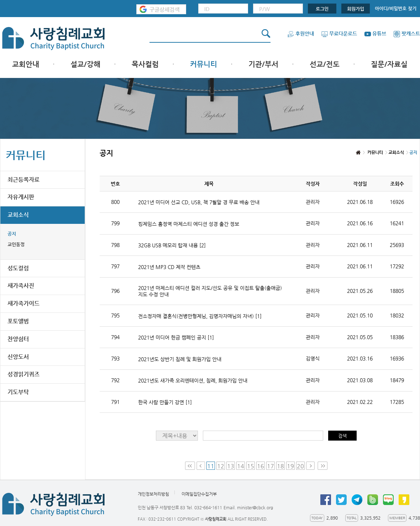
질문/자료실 (389, 64)
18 (280, 466)
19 (290, 466)
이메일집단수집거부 (199, 494)
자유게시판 (21, 197)
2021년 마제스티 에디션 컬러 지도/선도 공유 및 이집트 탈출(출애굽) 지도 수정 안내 (210, 291)
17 (271, 466)
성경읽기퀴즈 (23, 374)
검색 (342, 436)
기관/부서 (263, 64)
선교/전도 (325, 64)
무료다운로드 (339, 33)
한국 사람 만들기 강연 (165, 402)
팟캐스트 (407, 33)
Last (322, 466)
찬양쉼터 (18, 339)
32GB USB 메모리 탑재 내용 (172, 245)
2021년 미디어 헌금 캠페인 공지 (176, 337)
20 (300, 466)
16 (261, 466)
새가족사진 (21, 286)
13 (231, 466)
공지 (12, 234)
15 (251, 466)
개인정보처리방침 (153, 494)
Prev (201, 466)
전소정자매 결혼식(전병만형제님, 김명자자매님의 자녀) (200, 316)
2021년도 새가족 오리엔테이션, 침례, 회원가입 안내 (193, 380)
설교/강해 (85, 64)
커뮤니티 (204, 64)
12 (221, 466)
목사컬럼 (145, 64)
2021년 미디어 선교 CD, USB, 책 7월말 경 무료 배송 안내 (199, 202)
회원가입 (356, 9)
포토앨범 (18, 321)
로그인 (322, 9)
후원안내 (301, 33)
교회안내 (26, 64)
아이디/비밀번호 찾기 (396, 8)
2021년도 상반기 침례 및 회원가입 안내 (180, 359)
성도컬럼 (18, 268)
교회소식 (18, 215)
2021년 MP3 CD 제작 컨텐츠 (169, 267)
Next (311, 466)
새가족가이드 (23, 303)
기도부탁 (18, 392)
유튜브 (375, 33)
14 (241, 466)
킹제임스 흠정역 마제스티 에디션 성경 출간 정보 (189, 224)
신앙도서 (18, 357)
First (190, 466)
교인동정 (16, 244)
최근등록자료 (23, 180)
